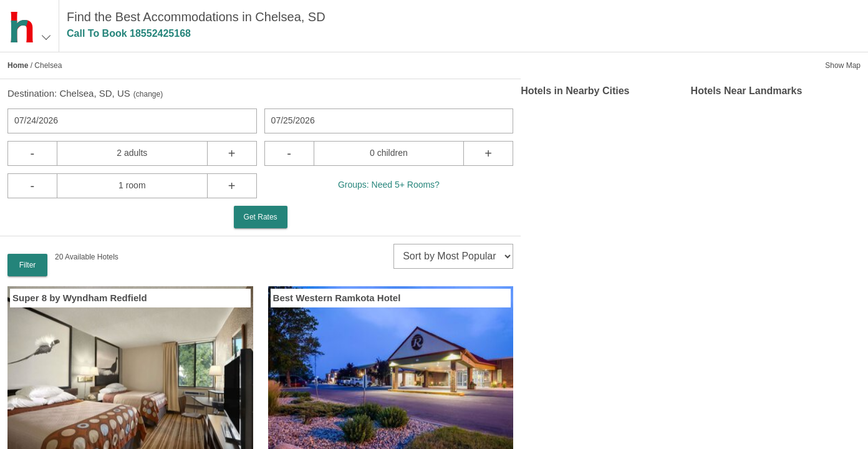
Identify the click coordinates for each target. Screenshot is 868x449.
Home (18, 65)
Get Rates (261, 217)
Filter (28, 265)
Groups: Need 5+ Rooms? (389, 185)
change (148, 94)
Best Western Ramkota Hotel (337, 298)
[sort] (453, 256)
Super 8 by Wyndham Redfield (80, 298)
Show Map (843, 65)
